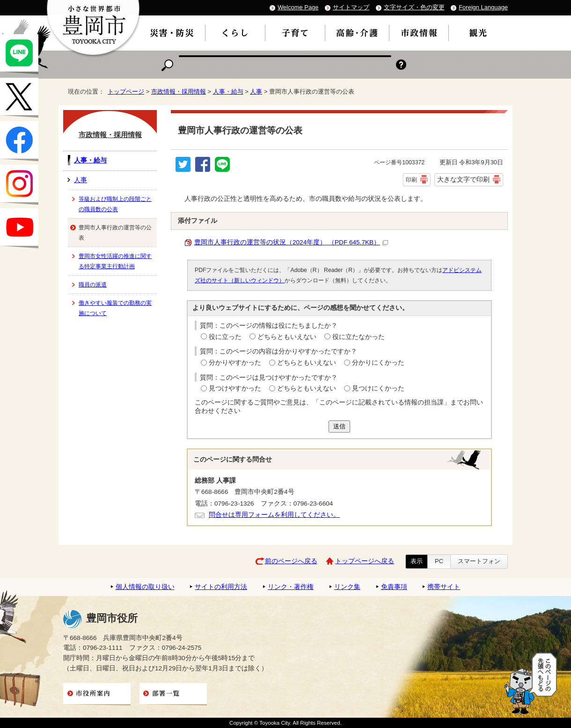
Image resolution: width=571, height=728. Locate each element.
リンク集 (347, 587)
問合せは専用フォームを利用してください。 (274, 515)
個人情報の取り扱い (145, 587)
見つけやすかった (235, 388)
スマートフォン (479, 561)
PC (439, 561)
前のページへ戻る (291, 561)
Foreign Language (483, 7)
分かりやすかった (235, 363)
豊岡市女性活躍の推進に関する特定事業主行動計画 (115, 261)
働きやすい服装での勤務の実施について (115, 308)
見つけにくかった (378, 388)
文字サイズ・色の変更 (414, 7)
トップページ (126, 92)
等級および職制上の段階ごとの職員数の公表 (115, 204)
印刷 (411, 180)
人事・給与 (228, 92)
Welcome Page (298, 7)
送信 (339, 426)
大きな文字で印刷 (463, 179)
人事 (256, 92)
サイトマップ (351, 7)
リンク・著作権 (291, 587)
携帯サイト (444, 587)
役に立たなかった (359, 337)
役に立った (225, 337)
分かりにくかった (378, 363)
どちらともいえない (287, 337)
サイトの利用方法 (221, 587)
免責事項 (394, 587)
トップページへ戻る (365, 561)
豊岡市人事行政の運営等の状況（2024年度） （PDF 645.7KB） (291, 242)
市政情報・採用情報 (179, 92)
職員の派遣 (93, 285)
